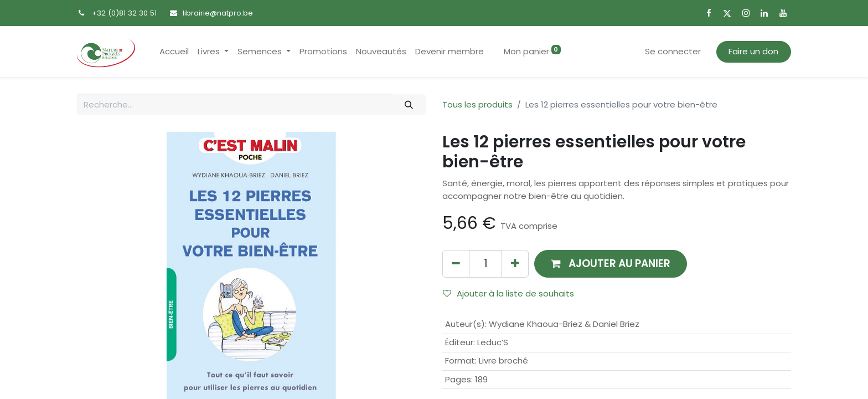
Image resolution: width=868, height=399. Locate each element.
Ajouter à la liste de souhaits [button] (508, 293)
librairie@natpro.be (218, 13)
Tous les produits (477, 104)
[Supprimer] (456, 264)
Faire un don (753, 51)
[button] (611, 264)
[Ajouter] (515, 264)
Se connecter (673, 51)
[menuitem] (174, 52)
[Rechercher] (409, 104)
